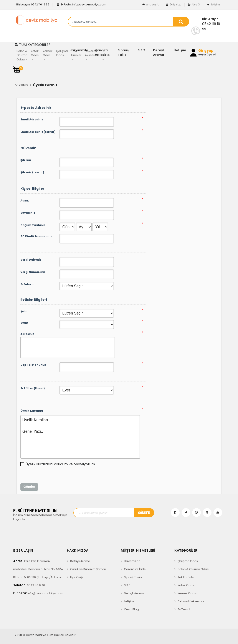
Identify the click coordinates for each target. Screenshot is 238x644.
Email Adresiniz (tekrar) (38, 132)
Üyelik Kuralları (32, 411)
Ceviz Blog (131, 609)
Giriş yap (206, 51)
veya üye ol (207, 55)
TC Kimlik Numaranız (36, 236)
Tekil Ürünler (186, 577)
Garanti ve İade (101, 52)
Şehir (24, 311)
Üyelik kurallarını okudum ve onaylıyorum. (60, 464)
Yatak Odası (186, 585)
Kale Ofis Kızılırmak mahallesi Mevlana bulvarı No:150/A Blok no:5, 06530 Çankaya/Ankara (38, 569)
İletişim (213, 4)
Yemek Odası (187, 593)
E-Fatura (27, 284)
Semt (24, 323)
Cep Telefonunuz (33, 365)
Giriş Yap (174, 4)
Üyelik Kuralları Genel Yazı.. (80, 437)
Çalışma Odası (188, 561)
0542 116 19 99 (32, 4)
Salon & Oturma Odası (193, 569)
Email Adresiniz (32, 119)
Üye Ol (194, 4)
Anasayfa (151, 4)
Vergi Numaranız (33, 272)
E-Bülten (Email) (33, 388)
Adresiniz (27, 334)
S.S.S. (142, 50)
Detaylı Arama (159, 52)
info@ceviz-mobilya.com (81, 4)
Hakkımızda (79, 50)
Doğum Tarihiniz (33, 225)
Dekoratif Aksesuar (191, 601)
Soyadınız (28, 213)
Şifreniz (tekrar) (32, 172)
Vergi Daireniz (31, 260)
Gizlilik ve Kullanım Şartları (88, 569)
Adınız (25, 201)
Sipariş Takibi (123, 52)
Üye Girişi (77, 577)
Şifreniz (26, 160)
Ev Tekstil (184, 609)
